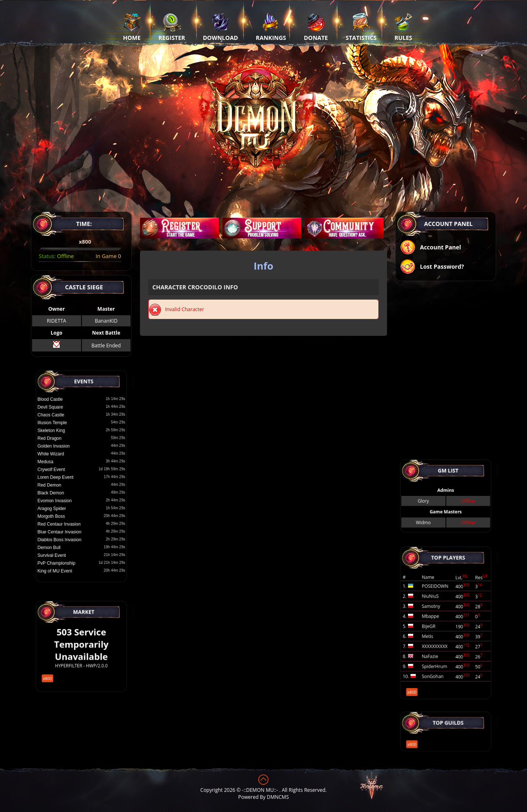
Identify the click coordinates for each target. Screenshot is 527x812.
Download (221, 27)
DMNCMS (278, 797)
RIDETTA (57, 321)
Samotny (436, 611)
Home (132, 27)
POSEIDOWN (438, 598)
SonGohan (437, 659)
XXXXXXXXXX (438, 639)
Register (172, 27)
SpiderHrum (438, 652)
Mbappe (435, 618)
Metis (433, 632)
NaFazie (435, 645)
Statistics (361, 27)
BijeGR (434, 625)
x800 (58, 668)
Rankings (271, 27)
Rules (403, 27)
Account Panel (430, 248)
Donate (316, 27)
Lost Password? (432, 267)
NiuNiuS (435, 605)
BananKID (106, 321)
